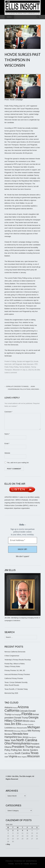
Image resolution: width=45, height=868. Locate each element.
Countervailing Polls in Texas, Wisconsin (24, 389)
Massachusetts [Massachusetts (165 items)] (22, 728)
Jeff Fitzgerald (17, 364)
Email (7, 443)
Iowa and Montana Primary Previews (17, 674)
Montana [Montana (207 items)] (8, 734)
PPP (36, 364)
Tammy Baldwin (25, 367)
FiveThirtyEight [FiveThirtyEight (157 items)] (16, 715)
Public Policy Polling (12, 367)
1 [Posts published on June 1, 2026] (8, 830)
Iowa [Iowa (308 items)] (7, 724)
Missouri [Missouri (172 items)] (24, 731)
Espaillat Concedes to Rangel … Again (20, 386)
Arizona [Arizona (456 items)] (23, 707)
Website (7, 453)
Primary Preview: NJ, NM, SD (15, 670)
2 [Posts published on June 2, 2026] (13, 830)
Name (7, 434)
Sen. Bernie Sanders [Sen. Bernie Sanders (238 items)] (28, 750)
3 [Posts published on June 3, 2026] (18, 830)
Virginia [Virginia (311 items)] (13, 756)
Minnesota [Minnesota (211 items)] (9, 731)
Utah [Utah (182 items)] (6, 757)
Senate (19, 361)
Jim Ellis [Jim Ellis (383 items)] (16, 724)
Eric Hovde (34, 361)
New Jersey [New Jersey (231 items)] (23, 737)
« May (8, 844)
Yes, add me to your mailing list (17, 463)
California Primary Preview (14, 678)
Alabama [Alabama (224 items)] (9, 707)
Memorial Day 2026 (11, 693)
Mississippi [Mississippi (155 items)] (17, 731)
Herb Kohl (8, 364)
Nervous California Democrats (15, 652)
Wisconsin (16, 370)
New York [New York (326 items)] (10, 740)
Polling (14, 361)
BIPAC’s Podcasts (22, 500)
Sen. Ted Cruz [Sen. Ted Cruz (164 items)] (9, 754)
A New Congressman (12, 656)
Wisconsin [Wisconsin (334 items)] (33, 756)
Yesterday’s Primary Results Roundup (18, 660)
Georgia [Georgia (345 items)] (33, 717)
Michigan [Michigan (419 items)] (34, 727)
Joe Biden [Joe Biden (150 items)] (25, 724)
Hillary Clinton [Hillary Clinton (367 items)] (14, 721)
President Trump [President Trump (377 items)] (23, 747)
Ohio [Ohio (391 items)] (8, 743)
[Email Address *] (23, 540)
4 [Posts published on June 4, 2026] (22, 830)
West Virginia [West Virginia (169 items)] (22, 757)
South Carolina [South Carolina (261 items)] (22, 753)
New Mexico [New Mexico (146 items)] (33, 737)
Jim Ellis (37, 370)
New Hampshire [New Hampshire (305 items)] (16, 735)
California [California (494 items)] (12, 710)
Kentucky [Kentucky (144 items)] (31, 724)
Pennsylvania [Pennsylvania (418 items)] (21, 743)
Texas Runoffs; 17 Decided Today (16, 689)
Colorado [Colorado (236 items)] (24, 711)
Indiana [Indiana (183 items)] (32, 721)
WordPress (32, 861)
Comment (8, 412)
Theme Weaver (30, 864)
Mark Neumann (28, 364)
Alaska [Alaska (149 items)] (15, 708)
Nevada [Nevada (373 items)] (17, 734)
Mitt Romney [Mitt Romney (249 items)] (34, 731)
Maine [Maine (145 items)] (15, 728)
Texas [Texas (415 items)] (34, 753)
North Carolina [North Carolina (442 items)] (27, 740)
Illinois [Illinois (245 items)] (26, 721)
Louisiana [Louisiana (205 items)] (9, 728)
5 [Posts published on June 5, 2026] (27, 830)
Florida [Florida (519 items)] (27, 714)
